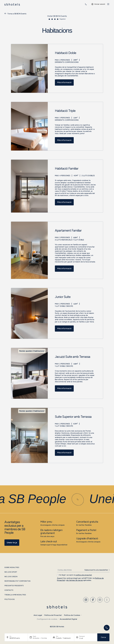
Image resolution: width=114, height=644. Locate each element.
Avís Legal (38, 615)
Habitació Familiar (67, 169)
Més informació (64, 82)
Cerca (103, 637)
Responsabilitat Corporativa (17, 581)
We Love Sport (11, 572)
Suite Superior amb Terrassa (73, 417)
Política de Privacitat (53, 615)
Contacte (9, 590)
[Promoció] (84, 638)
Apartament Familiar (68, 231)
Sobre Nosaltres (12, 568)
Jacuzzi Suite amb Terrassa (73, 357)
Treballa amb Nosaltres (15, 595)
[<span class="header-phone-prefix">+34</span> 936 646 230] (86, 4)
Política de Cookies (72, 615)
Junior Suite (63, 297)
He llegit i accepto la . (76, 575)
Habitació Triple (65, 111)
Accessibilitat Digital (68, 619)
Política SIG (10, 599)
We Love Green (11, 577)
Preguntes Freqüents (14, 586)
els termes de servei (75, 580)
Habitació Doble (66, 53)
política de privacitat (84, 575)
